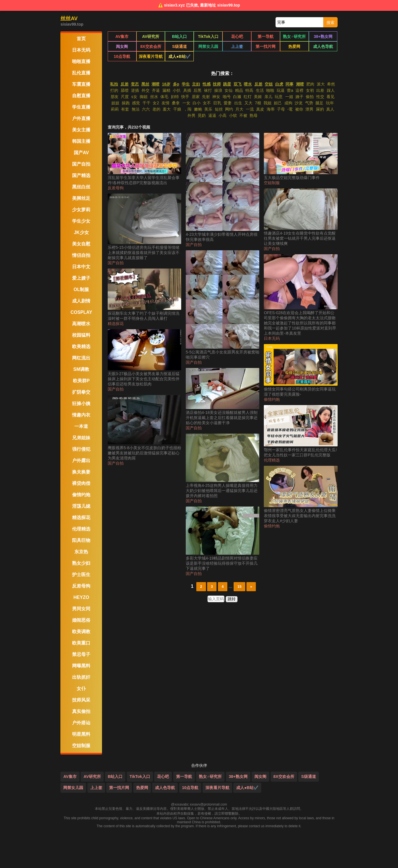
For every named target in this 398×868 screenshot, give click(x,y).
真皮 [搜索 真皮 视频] (260, 109)
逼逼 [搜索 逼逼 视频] (212, 115)
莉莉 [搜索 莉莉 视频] (115, 109)
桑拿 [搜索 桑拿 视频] (176, 103)
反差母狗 (116, 188)
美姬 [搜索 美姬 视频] (258, 97)
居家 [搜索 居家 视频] (196, 97)
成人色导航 (323, 46)
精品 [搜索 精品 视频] (239, 90)
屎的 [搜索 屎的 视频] (320, 109)
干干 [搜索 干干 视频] (146, 103)
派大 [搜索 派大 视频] (321, 84)
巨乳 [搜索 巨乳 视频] (217, 103)
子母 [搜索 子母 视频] (281, 109)
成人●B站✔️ (179, 56)
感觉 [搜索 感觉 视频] (136, 103)
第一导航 (266, 36)
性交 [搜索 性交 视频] (320, 97)
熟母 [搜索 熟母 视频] (254, 115)
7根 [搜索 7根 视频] (258, 103)
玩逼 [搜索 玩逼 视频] (281, 90)
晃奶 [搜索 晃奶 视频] (202, 115)
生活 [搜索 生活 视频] (260, 90)
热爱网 (294, 46)
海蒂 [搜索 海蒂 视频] (271, 109)
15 (239, 587)
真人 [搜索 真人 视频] (330, 109)
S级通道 (179, 46)
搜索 (330, 23)
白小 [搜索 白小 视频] (197, 103)
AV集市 (122, 36)
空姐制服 (272, 183)
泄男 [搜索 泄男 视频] (309, 109)
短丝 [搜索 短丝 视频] (219, 109)
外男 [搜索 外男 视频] (191, 115)
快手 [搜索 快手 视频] (185, 97)
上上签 (237, 46)
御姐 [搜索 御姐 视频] (144, 97)
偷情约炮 (272, 399)
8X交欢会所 (151, 46)
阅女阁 (122, 46)
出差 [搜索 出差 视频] (320, 90)
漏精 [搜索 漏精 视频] (166, 90)
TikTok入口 (208, 36)
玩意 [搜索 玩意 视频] (279, 97)
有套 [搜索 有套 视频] (125, 109)
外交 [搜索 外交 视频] (146, 90)
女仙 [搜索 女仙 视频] (228, 90)
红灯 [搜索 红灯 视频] (248, 97)
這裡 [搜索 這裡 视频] (299, 90)
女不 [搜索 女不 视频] (207, 103)
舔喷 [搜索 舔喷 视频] (125, 90)
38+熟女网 (323, 36)
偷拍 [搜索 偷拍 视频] (310, 97)
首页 (81, 39)
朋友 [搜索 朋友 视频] (115, 97)
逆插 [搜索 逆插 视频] (135, 90)
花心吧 (237, 36)
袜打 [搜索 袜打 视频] (208, 90)
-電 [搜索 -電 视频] (290, 109)
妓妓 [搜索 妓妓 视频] (115, 103)
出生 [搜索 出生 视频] (238, 103)
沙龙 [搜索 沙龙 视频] (299, 103)
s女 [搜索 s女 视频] (134, 97)
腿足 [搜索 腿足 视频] (319, 103)
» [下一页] (251, 587)
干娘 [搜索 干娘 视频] (177, 109)
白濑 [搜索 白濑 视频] (237, 97)
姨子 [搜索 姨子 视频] (299, 97)
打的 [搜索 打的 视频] (114, 90)
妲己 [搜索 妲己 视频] (278, 103)
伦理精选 (272, 460)
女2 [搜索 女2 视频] (156, 103)
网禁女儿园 (208, 46)
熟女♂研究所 (294, 36)
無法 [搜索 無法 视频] (136, 109)
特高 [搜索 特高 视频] (249, 90)
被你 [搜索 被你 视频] (299, 109)
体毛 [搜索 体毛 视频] (164, 97)
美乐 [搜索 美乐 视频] (208, 109)
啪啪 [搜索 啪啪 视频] (270, 90)
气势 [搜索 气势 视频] (309, 103)
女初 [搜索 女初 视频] (310, 90)
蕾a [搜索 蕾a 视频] (290, 90)
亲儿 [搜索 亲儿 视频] (268, 97)
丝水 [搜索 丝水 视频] (154, 97)
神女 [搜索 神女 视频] (216, 97)
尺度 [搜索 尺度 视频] (125, 97)
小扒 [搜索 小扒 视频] (177, 90)
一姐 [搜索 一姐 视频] (289, 97)
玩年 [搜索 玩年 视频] (330, 103)
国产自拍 (116, 263)
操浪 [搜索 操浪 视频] (218, 90)
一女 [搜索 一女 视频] (186, 103)
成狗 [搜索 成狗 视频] (288, 103)
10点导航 (122, 56)
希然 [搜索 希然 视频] (331, 84)
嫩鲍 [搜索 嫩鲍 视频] (198, 109)
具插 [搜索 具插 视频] (187, 90)
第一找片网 (266, 46)
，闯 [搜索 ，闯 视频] (187, 109)
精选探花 (116, 324)
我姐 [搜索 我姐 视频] (268, 103)
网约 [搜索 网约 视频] (229, 109)
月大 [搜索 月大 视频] (239, 109)
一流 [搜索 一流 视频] (250, 109)
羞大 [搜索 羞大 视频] (167, 109)
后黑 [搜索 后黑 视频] (197, 90)
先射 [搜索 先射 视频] (206, 97)
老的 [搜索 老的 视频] (156, 109)
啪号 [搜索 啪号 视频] (227, 97)
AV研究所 (151, 36)
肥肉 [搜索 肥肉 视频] (310, 84)
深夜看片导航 (151, 56)
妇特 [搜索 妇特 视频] (175, 97)
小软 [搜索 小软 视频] (233, 115)
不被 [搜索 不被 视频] (243, 115)
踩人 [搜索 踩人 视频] (331, 90)
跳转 (232, 599)
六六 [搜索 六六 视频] (146, 109)
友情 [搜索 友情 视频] (166, 103)
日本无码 (272, 338)
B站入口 (179, 36)
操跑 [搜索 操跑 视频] (126, 103)
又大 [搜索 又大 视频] (248, 103)
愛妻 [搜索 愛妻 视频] (228, 103)
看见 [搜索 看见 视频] (330, 97)
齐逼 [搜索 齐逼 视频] (156, 90)
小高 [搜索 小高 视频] (223, 115)
